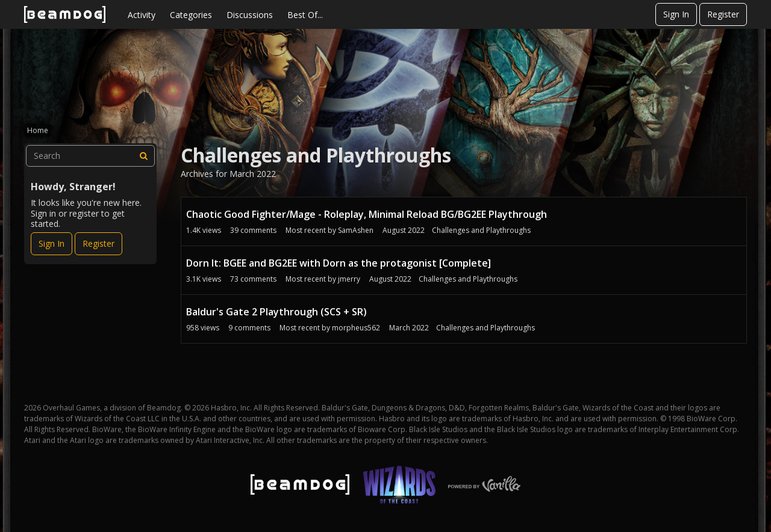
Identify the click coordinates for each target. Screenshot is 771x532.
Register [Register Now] (98, 243)
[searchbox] (90, 156)
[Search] (144, 156)
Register (723, 14)
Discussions (250, 15)
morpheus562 (356, 328)
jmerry (349, 279)
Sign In (676, 14)
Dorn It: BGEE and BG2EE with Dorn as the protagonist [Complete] (339, 263)
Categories (191, 15)
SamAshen (356, 230)
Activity (142, 15)
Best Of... (305, 15)
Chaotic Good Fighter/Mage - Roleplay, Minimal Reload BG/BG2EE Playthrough (367, 214)
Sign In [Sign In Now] (52, 243)
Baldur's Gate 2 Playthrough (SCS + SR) (276, 312)
